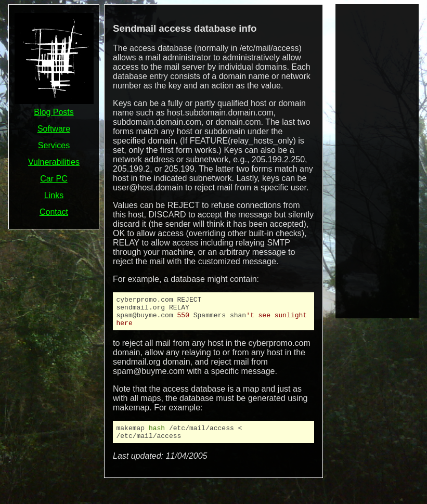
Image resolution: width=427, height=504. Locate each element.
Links (54, 195)
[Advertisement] (377, 160)
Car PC (54, 179)
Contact (54, 212)
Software (54, 129)
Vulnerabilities (54, 162)
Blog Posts (54, 112)
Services (54, 145)
